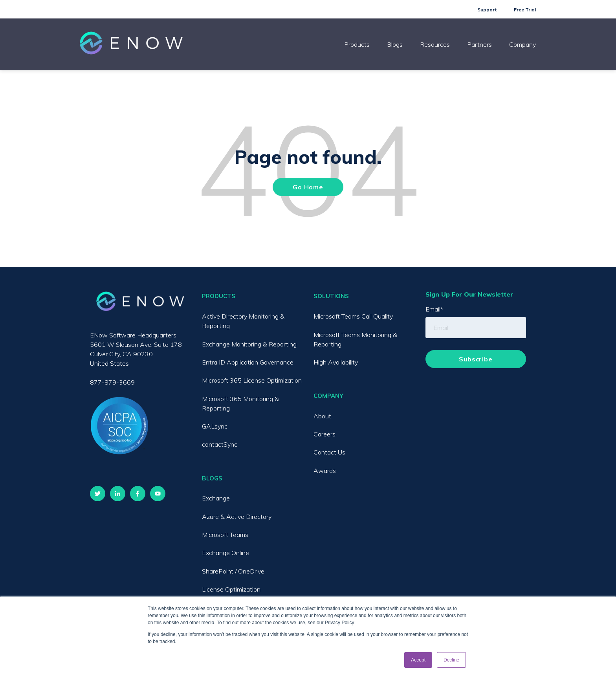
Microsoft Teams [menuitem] (225, 535)
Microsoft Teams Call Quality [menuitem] (353, 316)
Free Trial (525, 10)
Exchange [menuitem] (216, 498)
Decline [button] (451, 660)
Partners (479, 44)
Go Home (308, 187)
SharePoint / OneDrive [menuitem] (233, 571)
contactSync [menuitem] (220, 444)
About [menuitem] (322, 416)
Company (522, 44)
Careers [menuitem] (324, 434)
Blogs (395, 44)
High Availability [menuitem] (336, 362)
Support (487, 10)
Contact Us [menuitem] (329, 452)
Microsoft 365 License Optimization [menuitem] (252, 380)
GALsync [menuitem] (215, 426)
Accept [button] (418, 660)
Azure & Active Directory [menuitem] (237, 517)
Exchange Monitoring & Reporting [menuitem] (249, 344)
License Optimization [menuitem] (231, 589)
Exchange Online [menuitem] (225, 553)
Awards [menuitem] (325, 471)
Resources (435, 44)
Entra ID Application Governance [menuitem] (248, 362)
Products (357, 44)
